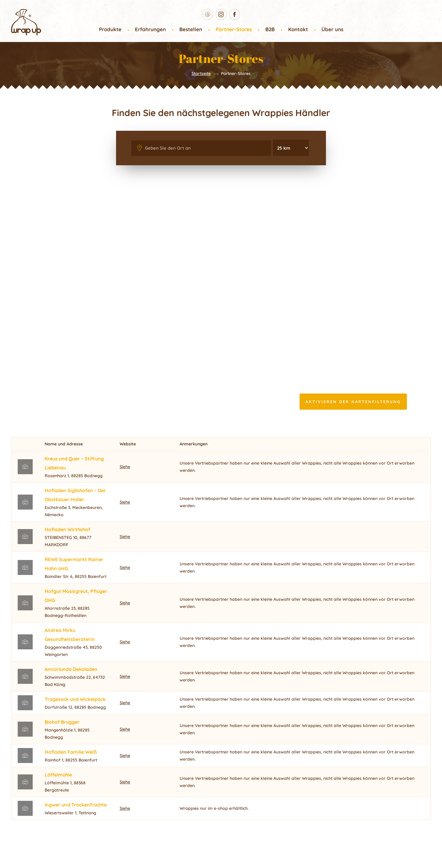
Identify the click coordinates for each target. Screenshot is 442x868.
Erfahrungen (150, 29)
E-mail (213, 13)
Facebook (240, 13)
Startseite (201, 73)
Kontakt (298, 29)
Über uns (332, 29)
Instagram (226, 13)
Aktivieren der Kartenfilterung (353, 402)
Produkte (110, 29)
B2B (270, 29)
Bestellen (191, 29)
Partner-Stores (234, 29)
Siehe (125, 467)
